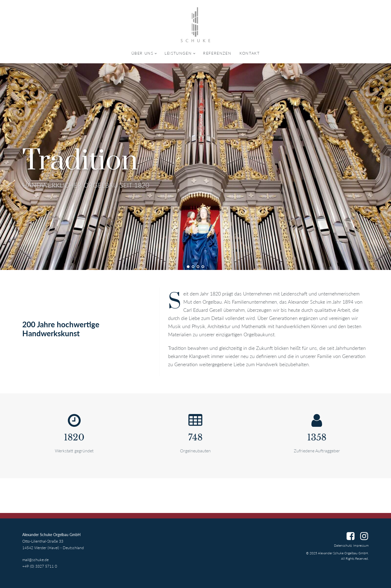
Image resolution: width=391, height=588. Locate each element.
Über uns (142, 53)
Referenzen (217, 53)
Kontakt (250, 53)
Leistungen (178, 53)
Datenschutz (343, 545)
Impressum (361, 545)
